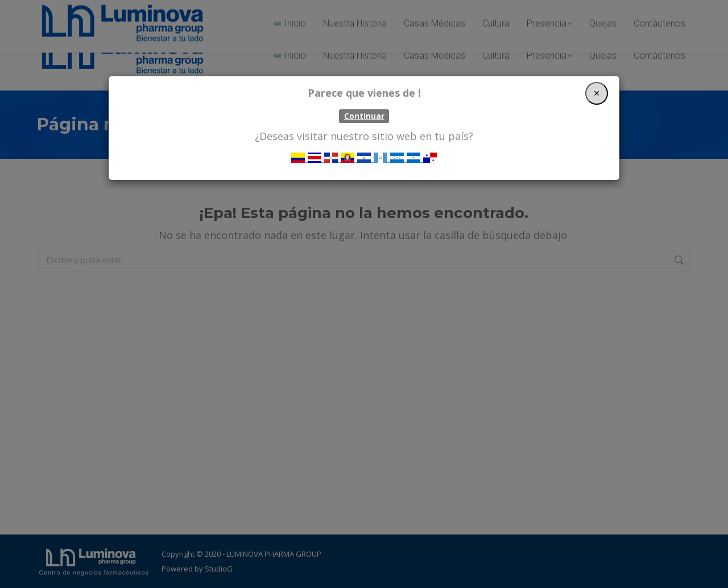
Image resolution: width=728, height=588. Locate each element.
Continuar (364, 116)
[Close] (597, 93)
